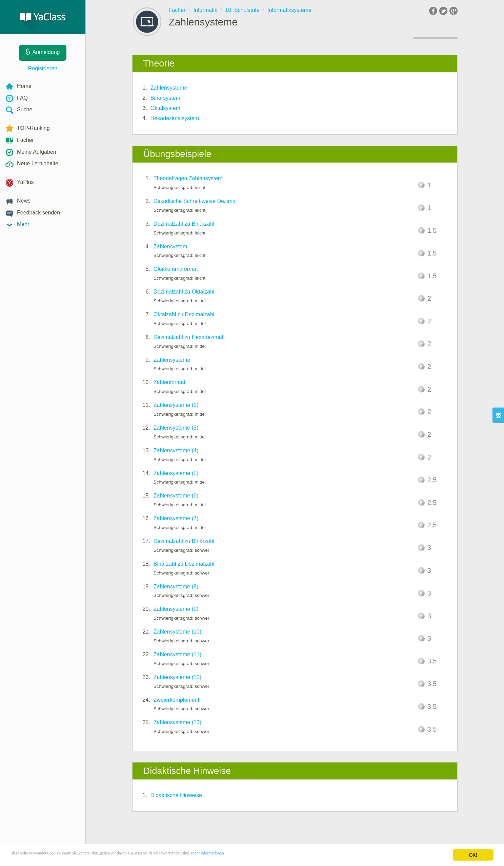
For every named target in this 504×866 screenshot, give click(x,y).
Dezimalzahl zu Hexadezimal (188, 337)
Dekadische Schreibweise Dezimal (195, 201)
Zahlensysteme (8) (176, 587)
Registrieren (43, 68)
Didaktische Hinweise (176, 795)
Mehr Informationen (297, 856)
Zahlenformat (169, 382)
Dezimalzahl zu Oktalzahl (184, 292)
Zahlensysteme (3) (176, 428)
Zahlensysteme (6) (176, 496)
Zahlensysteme (169, 88)
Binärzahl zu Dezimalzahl (184, 564)
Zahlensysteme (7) (176, 518)
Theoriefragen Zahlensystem (188, 178)
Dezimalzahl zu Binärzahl (184, 224)
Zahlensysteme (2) (176, 405)
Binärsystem (165, 98)
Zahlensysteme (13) (177, 722)
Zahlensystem (170, 247)
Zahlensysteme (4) (176, 450)
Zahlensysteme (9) (176, 609)
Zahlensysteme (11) (177, 654)
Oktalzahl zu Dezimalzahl (184, 314)
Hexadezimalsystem (175, 118)
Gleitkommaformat (176, 269)
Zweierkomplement (176, 700)
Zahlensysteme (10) (177, 632)
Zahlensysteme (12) (177, 677)
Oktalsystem (165, 108)
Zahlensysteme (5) (176, 473)
